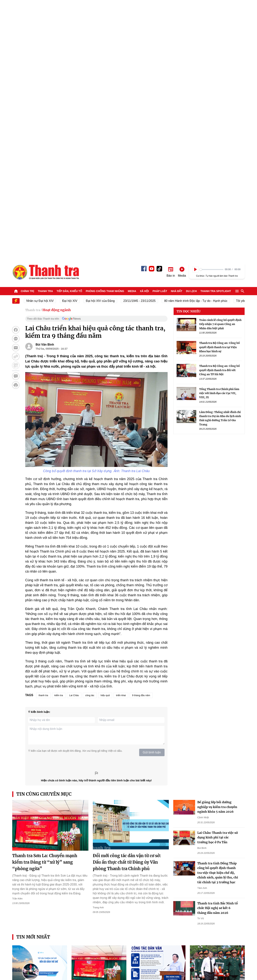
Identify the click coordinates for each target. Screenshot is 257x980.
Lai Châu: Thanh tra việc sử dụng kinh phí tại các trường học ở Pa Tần (218, 580)
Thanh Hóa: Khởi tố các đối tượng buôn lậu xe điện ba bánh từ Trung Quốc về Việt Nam (215, 799)
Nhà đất (177, 34)
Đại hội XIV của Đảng (103, 44)
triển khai (121, 438)
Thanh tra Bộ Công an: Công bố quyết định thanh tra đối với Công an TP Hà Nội (219, 113)
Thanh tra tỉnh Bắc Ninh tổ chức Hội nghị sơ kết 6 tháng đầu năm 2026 (218, 651)
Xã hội (144, 34)
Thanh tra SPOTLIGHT (216, 34)
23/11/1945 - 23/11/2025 (142, 44)
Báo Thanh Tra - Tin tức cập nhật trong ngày (46, 15)
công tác (90, 438)
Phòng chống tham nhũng (105, 34)
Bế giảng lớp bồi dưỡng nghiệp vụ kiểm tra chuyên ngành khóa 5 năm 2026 (217, 550)
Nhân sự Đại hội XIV (43, 44)
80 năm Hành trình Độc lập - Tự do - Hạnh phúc (199, 44)
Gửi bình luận (152, 495)
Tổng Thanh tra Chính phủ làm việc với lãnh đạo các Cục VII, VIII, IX (219, 136)
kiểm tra (59, 438)
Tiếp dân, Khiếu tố (69, 34)
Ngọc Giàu (196, 875)
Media (132, 34)
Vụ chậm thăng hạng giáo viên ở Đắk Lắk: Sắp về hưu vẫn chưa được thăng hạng (217, 865)
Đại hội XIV (73, 44)
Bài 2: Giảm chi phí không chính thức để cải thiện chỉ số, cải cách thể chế (39, 734)
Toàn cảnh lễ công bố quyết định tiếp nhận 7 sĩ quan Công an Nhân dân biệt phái (220, 67)
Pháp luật (160, 34)
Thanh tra (45, 34)
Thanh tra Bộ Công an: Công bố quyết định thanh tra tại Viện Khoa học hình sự (219, 90)
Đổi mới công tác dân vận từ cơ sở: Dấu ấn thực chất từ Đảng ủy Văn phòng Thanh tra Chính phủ (127, 605)
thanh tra (43, 438)
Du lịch (191, 34)
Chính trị (27, 34)
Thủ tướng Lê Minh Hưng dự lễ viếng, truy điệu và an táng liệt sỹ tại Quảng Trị (217, 734)
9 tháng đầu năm (141, 438)
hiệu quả (105, 438)
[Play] (195, 12)
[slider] (212, 13)
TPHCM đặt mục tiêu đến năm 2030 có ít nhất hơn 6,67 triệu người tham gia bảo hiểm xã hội (39, 865)
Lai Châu (74, 438)
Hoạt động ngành (57, 53)
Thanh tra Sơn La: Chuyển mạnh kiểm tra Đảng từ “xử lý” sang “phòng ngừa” (45, 605)
